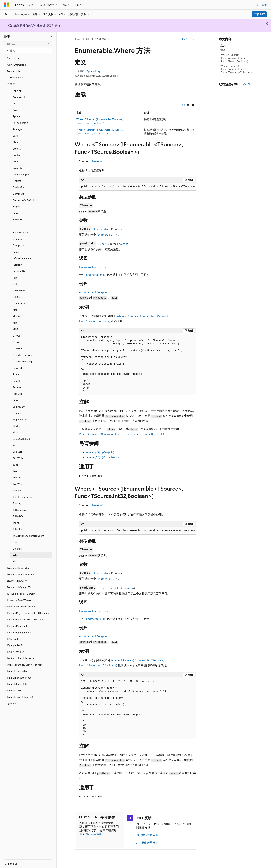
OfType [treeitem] (17, 336)
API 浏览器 (101, 39)
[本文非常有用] (244, 84)
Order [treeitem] (16, 342)
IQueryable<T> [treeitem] (15, 645)
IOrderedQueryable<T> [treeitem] (20, 632)
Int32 (120, 588)
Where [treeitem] (16, 555)
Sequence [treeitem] (18, 413)
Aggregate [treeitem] (18, 90)
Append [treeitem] (17, 116)
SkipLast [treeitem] (17, 452)
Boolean (122, 244)
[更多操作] (193, 39)
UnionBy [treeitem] (17, 549)
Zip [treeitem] (14, 561)
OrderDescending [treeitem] (22, 361)
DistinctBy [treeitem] (18, 187)
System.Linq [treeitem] (14, 58)
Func (101, 244)
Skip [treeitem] (15, 445)
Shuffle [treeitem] (16, 426)
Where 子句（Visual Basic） (103, 457)
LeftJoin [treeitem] (17, 297)
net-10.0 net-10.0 (92, 476)
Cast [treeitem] (15, 136)
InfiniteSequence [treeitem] (22, 258)
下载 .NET (259, 14)
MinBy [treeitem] (16, 329)
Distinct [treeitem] (17, 181)
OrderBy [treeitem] (17, 348)
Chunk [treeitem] (16, 142)
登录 (264, 5)
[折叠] (51, 36)
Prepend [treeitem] (17, 368)
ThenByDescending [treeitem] (23, 497)
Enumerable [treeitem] (16, 78)
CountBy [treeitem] (17, 168)
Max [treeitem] (15, 310)
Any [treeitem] (15, 110)
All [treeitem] (14, 103)
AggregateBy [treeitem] (20, 97)
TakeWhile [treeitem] (18, 484)
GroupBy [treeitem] (18, 239)
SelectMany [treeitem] (19, 407)
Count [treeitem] (16, 161)
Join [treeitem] (15, 278)
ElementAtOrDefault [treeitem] (24, 200)
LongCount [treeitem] (19, 303)
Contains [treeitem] (18, 155)
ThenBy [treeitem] (17, 490)
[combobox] (28, 44)
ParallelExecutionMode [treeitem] (19, 678)
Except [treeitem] (16, 213)
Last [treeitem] (15, 284)
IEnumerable (101, 229)
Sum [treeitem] (15, 465)
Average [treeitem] (17, 129)
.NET (88, 39)
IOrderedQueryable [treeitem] (18, 626)
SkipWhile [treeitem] (18, 458)
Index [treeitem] (16, 252)
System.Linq (93, 71)
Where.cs (95, 161)
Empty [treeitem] (16, 207)
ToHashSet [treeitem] (18, 516)
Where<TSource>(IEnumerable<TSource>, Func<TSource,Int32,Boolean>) (237, 69)
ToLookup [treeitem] (18, 529)
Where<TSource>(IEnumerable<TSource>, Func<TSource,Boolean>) (121, 434)
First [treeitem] (15, 226)
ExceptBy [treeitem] (18, 219)
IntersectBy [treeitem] (19, 271)
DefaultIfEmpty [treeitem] (21, 174)
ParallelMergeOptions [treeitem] (19, 684)
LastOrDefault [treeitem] (20, 290)
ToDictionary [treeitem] (20, 510)
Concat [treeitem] (17, 149)
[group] (138, 187)
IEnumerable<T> (107, 234)
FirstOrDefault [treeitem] (20, 232)
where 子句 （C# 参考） (101, 452)
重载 (223, 50)
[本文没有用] (249, 84)
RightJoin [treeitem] (18, 394)
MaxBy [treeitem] (16, 316)
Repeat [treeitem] (16, 381)
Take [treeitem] (15, 471)
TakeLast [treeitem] (17, 477)
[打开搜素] (257, 5)
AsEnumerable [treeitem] (20, 123)
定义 (223, 46)
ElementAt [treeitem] (18, 194)
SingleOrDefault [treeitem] (21, 439)
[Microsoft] (7, 5)
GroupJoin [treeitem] (18, 245)
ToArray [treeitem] (17, 503)
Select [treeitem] (16, 400)
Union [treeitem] (16, 542)
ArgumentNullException (94, 292)
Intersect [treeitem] (18, 265)
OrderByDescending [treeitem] (24, 355)
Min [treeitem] (15, 323)
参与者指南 (95, 834)
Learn (78, 39)
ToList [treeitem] (16, 523)
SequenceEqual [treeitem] (21, 420)
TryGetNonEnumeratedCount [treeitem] (28, 536)
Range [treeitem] (16, 374)
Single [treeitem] (16, 432)
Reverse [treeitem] (17, 387)
